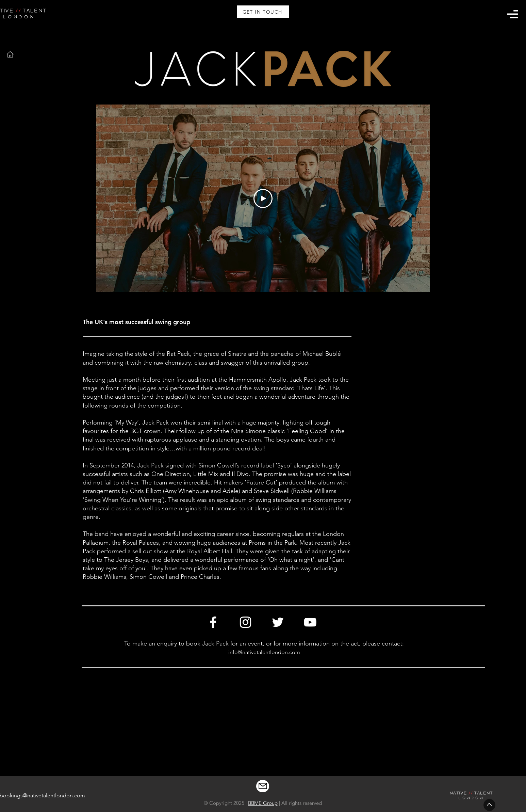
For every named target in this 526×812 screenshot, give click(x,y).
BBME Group (263, 803)
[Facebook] (213, 622)
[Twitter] (278, 622)
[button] (512, 14)
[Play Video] (263, 198)
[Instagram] (245, 622)
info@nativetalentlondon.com (264, 652)
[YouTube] (310, 622)
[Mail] (263, 786)
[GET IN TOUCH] (263, 12)
